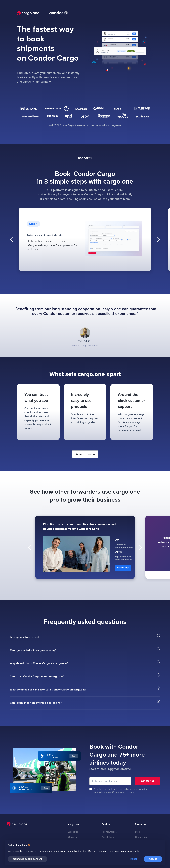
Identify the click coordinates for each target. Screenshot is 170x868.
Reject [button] (133, 859)
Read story (123, 567)
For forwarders (110, 832)
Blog (138, 832)
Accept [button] (153, 859)
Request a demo (85, 454)
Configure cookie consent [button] (28, 859)
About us (73, 832)
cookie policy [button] (134, 851)
